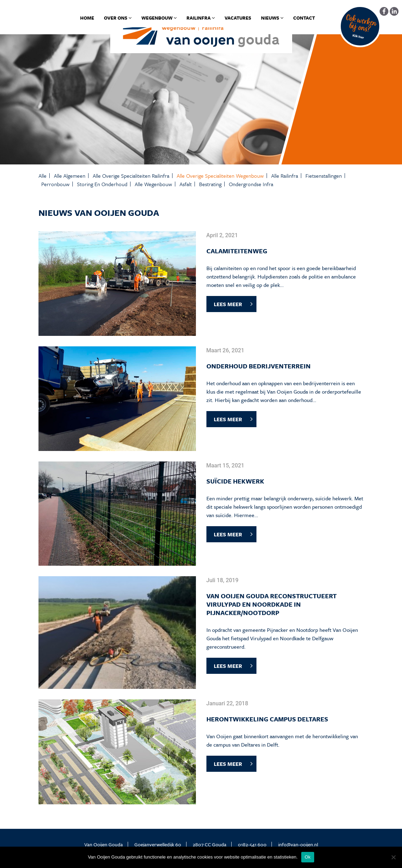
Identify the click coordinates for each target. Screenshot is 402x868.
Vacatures (238, 18)
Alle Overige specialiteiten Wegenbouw (220, 176)
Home (87, 18)
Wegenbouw (159, 18)
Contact (304, 18)
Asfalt (186, 184)
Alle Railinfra (285, 176)
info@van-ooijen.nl (298, 844)
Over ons (118, 18)
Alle (43, 176)
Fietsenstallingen (324, 176)
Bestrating (210, 184)
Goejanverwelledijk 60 (158, 844)
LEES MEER (228, 304)
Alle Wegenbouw (153, 184)
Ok (308, 857)
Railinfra (201, 18)
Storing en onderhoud (102, 184)
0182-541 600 (252, 844)
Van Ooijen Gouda (104, 844)
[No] (393, 857)
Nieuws (272, 18)
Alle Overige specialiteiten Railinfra (131, 176)
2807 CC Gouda (210, 844)
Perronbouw (55, 184)
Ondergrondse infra (251, 184)
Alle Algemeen (70, 176)
